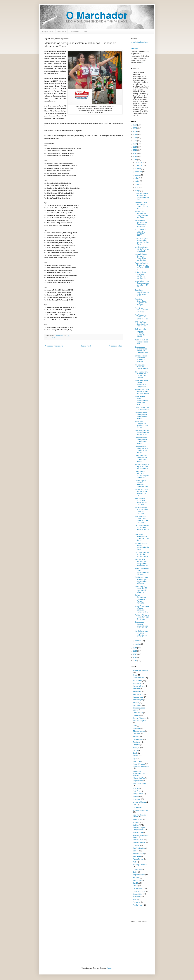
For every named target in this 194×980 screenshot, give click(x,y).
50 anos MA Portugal (140, 670)
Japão (135, 759)
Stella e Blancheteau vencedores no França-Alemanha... (141, 599)
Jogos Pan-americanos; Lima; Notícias (139, 773)
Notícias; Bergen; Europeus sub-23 (139, 829)
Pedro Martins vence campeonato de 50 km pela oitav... (141, 401)
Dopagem (136, 728)
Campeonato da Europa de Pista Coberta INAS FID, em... (141, 450)
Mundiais (136, 822)
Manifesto (62, 31)
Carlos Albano (138, 713)
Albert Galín (137, 683)
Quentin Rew (137, 869)
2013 (135, 651)
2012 (135, 654)
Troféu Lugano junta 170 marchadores (142, 409)
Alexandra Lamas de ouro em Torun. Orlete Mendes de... (141, 257)
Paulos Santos (138, 859)
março (138, 191)
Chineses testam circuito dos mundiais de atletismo (141, 359)
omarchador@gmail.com (140, 42)
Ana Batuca (137, 692)
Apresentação (138, 700)
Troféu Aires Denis (139, 891)
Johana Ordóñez (139, 778)
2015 (135, 160)
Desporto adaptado (140, 721)
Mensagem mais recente (54, 346)
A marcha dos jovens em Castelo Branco (141, 367)
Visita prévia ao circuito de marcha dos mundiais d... (140, 275)
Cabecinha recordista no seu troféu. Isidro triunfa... (142, 293)
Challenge (136, 715)
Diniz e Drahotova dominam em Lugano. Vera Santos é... (141, 375)
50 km (135, 675)
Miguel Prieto (137, 820)
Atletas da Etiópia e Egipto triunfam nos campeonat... (142, 467)
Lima (134, 805)
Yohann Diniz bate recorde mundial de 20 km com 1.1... (142, 492)
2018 (135, 150)
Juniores (136, 797)
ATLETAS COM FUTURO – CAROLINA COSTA (140, 232)
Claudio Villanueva (139, 718)
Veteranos (136, 897)
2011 (135, 657)
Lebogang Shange (139, 802)
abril (137, 188)
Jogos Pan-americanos (141, 767)
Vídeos (135, 899)
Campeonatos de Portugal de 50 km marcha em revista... (141, 416)
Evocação (136, 748)
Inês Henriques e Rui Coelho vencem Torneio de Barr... (141, 205)
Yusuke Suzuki (138, 905)
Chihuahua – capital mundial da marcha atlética (142, 554)
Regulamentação (139, 875)
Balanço (136, 703)
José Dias (136, 788)
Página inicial (48, 31)
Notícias (55, 338)
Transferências (138, 888)
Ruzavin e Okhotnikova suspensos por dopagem (141, 302)
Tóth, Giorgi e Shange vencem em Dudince (142, 310)
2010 (135, 661)
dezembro (139, 162)
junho (137, 181)
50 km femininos (139, 678)
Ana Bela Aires (138, 694)
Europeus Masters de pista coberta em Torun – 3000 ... (142, 266)
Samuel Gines (138, 880)
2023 (135, 134)
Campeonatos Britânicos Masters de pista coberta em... (142, 475)
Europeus (136, 745)
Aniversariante (138, 697)
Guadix (135, 753)
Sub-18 (135, 883)
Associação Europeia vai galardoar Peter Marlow (141, 425)
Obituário (136, 845)
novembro (139, 165)
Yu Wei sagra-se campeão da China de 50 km (141, 317)
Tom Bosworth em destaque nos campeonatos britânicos (141, 580)
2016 (135, 156)
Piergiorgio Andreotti (140, 865)
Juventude (136, 799)
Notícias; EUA (138, 832)
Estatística (136, 742)
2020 (135, 144)
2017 (135, 153)
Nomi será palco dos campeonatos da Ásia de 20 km (142, 433)
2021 (135, 141)
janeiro (138, 644)
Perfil (135, 862)
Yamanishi (136, 902)
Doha (135, 726)
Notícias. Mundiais (139, 843)
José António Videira (140, 784)
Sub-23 (135, 886)
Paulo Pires (137, 856)
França (135, 750)
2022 (135, 138)
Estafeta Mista (138, 739)
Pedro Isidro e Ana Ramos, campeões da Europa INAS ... (141, 384)
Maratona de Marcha (140, 810)
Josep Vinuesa (138, 794)
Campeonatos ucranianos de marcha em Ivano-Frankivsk (141, 350)
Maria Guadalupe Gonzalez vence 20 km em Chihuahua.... (142, 510)
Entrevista (136, 737)
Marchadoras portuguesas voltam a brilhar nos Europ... (141, 214)
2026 (135, 125)
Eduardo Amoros (139, 731)
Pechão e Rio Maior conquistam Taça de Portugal (142, 617)
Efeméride (136, 734)
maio (137, 184)
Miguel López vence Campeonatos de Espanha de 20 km (142, 284)
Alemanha (136, 689)
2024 (135, 131)
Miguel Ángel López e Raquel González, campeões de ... (142, 609)
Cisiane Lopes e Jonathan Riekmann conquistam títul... (142, 484)
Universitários (138, 894)
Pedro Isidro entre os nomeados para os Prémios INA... (142, 241)
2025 (135, 128)
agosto (138, 175)
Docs (85, 31)
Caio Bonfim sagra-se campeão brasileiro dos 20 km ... (142, 528)
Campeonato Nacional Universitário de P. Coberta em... (142, 625)
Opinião (135, 851)
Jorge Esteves (138, 781)
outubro (138, 169)
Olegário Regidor (139, 848)
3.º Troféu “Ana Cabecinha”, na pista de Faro (141, 324)
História (135, 756)
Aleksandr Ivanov (139, 686)
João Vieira (137, 761)
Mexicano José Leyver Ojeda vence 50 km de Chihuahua (141, 519)
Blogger (109, 968)
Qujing (135, 872)
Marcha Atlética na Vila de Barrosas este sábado (142, 249)
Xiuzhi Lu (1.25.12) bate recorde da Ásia (142, 342)
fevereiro (138, 641)
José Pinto (136, 791)
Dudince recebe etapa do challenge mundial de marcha (140, 333)
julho (137, 178)
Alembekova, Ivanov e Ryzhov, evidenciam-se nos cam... (142, 634)
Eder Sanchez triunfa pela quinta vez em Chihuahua (141, 502)
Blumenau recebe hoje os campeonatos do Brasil (142, 546)
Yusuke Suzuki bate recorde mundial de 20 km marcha (142, 392)
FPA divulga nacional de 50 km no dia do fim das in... (142, 537)
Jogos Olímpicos (139, 764)
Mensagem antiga (116, 346)
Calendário (74, 31)
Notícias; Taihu (138, 840)
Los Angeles (137, 807)
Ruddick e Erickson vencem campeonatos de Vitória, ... (142, 571)
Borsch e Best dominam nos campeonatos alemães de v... (141, 562)
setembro (139, 172)
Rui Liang (136, 878)
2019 (135, 147)
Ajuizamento (137, 681)
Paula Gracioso (138, 854)
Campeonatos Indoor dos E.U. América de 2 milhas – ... (141, 589)
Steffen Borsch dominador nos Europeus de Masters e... (141, 223)
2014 (135, 648)
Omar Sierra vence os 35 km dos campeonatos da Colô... (142, 196)
